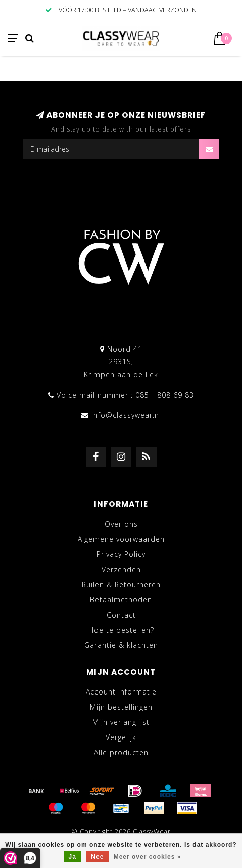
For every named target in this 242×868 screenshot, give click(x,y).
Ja (72, 857)
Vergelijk (121, 737)
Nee (97, 857)
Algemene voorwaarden (121, 539)
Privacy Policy (121, 554)
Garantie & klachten (121, 645)
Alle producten (121, 752)
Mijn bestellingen (121, 707)
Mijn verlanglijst (121, 722)
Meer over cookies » (148, 857)
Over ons (121, 524)
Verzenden (121, 569)
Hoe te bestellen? (121, 630)
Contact (121, 615)
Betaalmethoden (121, 600)
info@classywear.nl (126, 415)
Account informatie (121, 692)
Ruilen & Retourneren (121, 584)
